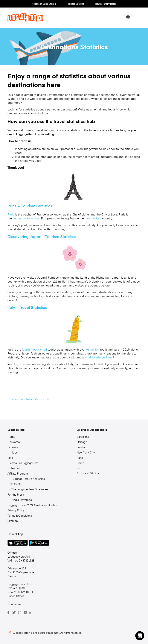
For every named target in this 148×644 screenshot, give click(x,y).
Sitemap (13, 521)
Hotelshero (14, 468)
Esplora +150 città (88, 473)
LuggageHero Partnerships (28, 479)
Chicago (82, 442)
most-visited (93, 218)
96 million (93, 349)
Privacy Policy (16, 510)
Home (11, 437)
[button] (140, 636)
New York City (86, 452)
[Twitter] (14, 612)
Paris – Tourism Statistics (30, 206)
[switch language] (128, 17)
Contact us (14, 604)
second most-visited (26, 218)
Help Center (15, 484)
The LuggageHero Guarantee (30, 489)
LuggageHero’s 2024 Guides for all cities (32, 505)
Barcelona (83, 437)
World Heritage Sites (99, 357)
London (81, 447)
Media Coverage (22, 500)
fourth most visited (34, 349)
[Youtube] (25, 612)
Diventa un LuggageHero (23, 463)
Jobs (15, 452)
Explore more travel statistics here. (31, 399)
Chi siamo (14, 442)
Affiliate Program (18, 473)
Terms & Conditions (20, 516)
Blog (10, 458)
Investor (16, 447)
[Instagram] (20, 612)
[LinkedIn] (31, 612)
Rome (80, 463)
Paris (11, 214)
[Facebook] (8, 612)
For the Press (16, 494)
